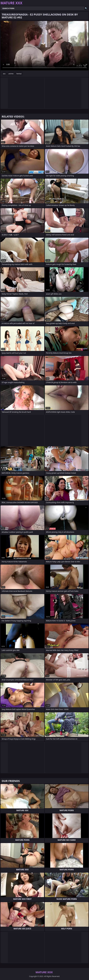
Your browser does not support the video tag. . (44, 46)
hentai (19, 74)
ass (4, 74)
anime (11, 74)
